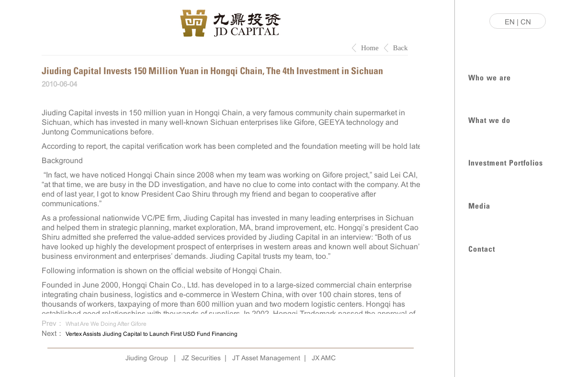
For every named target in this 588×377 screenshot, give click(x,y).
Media (479, 205)
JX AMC (324, 358)
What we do (489, 119)
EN (510, 22)
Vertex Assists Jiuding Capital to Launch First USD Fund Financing (152, 334)
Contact (482, 248)
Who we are (490, 77)
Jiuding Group (147, 358)
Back (401, 48)
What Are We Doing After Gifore (106, 324)
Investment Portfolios (506, 162)
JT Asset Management (266, 358)
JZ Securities (201, 358)
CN (526, 22)
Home (370, 48)
